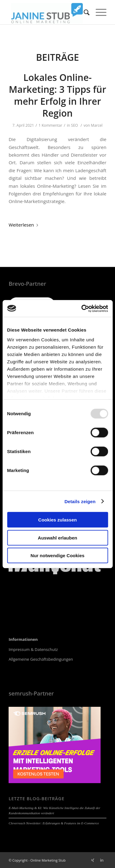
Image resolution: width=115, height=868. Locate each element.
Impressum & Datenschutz (33, 649)
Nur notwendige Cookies (58, 556)
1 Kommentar (50, 125)
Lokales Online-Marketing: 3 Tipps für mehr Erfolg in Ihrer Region (57, 95)
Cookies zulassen (58, 520)
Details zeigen (80, 501)
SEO (75, 125)
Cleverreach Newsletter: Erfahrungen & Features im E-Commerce (54, 823)
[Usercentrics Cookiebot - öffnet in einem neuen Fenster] (82, 308)
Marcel (97, 125)
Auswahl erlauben (57, 538)
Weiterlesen (25, 225)
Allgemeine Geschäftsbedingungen (41, 659)
